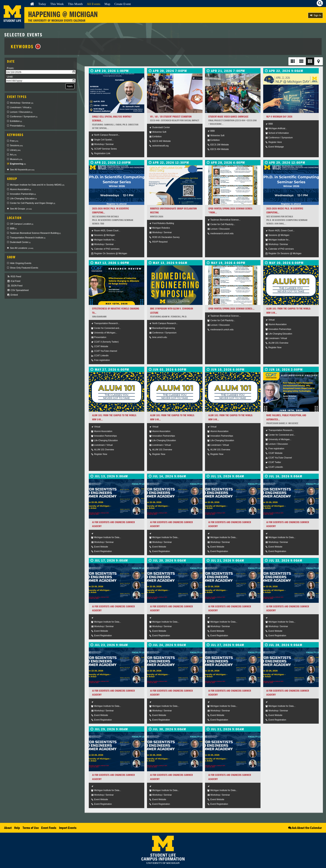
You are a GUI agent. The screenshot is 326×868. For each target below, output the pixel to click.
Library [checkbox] (15, 150)
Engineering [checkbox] (18, 164)
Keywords (26, 46)
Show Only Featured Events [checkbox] (24, 268)
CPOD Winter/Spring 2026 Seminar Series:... (231, 309)
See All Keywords (22, 170)
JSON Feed (15, 286)
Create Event (123, 4)
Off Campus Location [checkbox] (22, 224)
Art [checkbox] (13, 155)
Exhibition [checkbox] (16, 121)
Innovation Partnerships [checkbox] (23, 194)
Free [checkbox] (14, 141)
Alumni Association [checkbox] (20, 189)
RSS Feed (14, 277)
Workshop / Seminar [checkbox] (22, 103)
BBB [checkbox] (13, 228)
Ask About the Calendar (305, 828)
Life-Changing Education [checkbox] (23, 198)
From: (11, 68)
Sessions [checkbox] (16, 145)
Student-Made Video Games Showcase (228, 117)
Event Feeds (49, 828)
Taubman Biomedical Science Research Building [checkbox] (35, 233)
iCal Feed (14, 281)
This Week (57, 4)
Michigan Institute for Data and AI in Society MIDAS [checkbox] (37, 185)
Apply (70, 86)
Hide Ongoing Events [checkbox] (21, 263)
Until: (10, 77)
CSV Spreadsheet (18, 290)
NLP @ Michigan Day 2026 (279, 117)
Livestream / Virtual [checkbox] (21, 107)
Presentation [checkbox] (17, 126)
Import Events (68, 828)
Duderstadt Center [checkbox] (20, 242)
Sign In (315, 15)
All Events (94, 4)
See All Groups (21, 209)
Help (17, 828)
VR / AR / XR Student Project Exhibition (171, 117)
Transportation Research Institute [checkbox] (28, 238)
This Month (75, 4)
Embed (12, 295)
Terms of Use (31, 828)
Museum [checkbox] (16, 159)
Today (42, 4)
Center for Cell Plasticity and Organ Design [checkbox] (33, 203)
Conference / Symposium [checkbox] (24, 116)
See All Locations (22, 248)
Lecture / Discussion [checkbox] (21, 112)
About (8, 828)
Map (107, 4)
